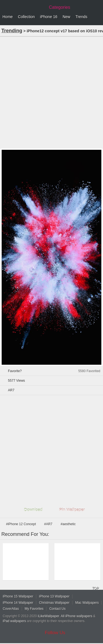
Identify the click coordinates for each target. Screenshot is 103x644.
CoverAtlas (11, 609)
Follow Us (55, 633)
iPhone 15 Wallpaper (18, 596)
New (66, 17)
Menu (98, 17)
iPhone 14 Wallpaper (18, 603)
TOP (95, 588)
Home (8, 17)
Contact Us (57, 609)
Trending (12, 31)
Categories (59, 7)
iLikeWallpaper (49, 616)
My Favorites (34, 609)
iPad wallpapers (14, 621)
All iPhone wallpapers (76, 616)
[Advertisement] (51, 92)
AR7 (11, 390)
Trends (81, 17)
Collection (26, 17)
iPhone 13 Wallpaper (54, 596)
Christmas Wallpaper (54, 603)
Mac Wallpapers (87, 603)
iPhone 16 (49, 17)
